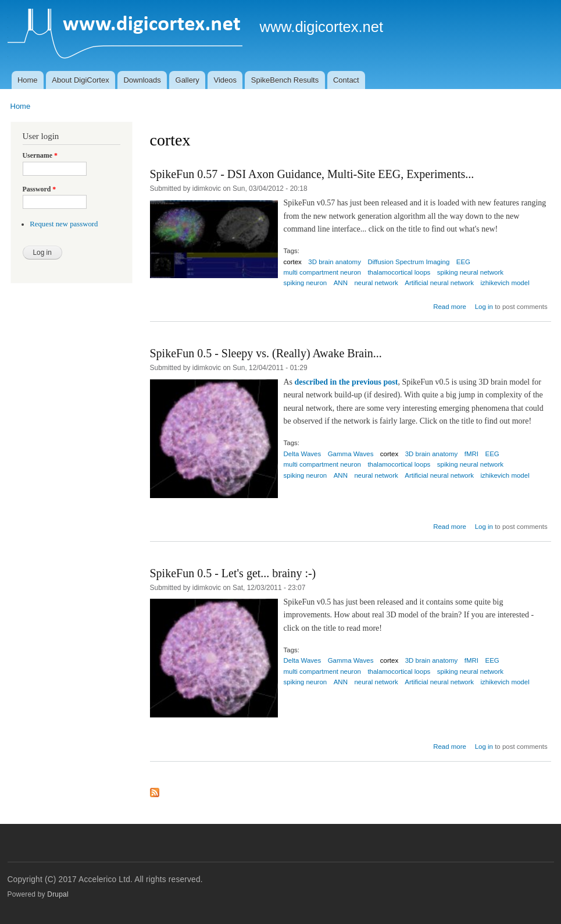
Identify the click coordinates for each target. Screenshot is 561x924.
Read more (450, 307)
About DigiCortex (80, 80)
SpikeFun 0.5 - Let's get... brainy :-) (233, 573)
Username (40, 155)
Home (28, 80)
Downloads (142, 80)
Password (40, 189)
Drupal (58, 894)
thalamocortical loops (399, 272)
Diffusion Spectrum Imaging (408, 262)
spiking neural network (470, 272)
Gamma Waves (351, 454)
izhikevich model (505, 283)
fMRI (471, 454)
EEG (463, 262)
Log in (484, 307)
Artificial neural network (439, 283)
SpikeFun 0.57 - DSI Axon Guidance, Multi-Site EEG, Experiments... (312, 174)
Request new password (64, 224)
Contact (346, 80)
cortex (293, 262)
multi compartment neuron (322, 272)
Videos (226, 80)
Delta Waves (303, 454)
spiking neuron (305, 283)
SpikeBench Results (285, 80)
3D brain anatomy (335, 262)
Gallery (187, 80)
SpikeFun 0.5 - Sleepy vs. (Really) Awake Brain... (266, 353)
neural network (376, 283)
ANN (341, 283)
